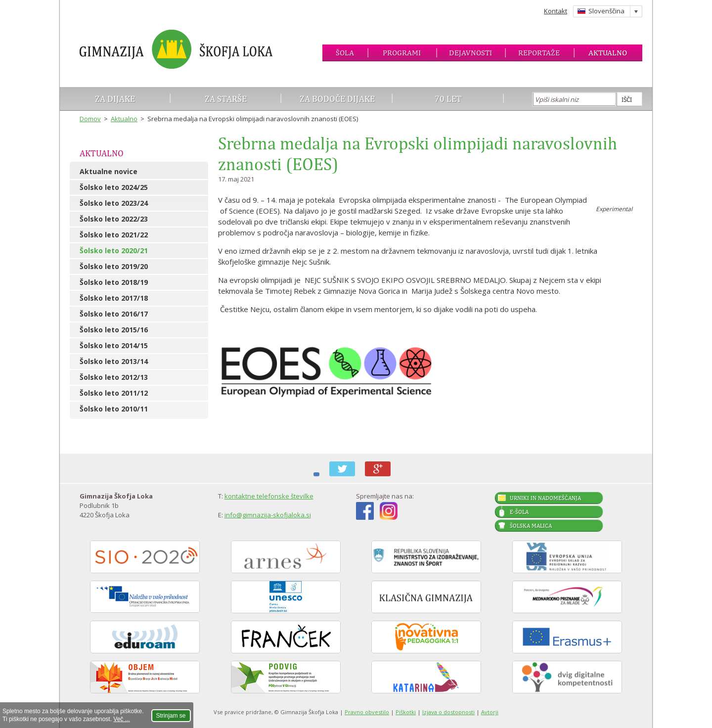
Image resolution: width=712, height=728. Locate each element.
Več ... (121, 719)
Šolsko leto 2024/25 (114, 187)
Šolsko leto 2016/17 (114, 314)
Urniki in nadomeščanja (545, 498)
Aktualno (608, 53)
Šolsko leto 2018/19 (114, 282)
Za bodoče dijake (337, 99)
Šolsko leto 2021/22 (114, 235)
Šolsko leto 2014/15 (114, 345)
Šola (345, 53)
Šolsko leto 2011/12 (114, 393)
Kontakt (556, 11)
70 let (448, 99)
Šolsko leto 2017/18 (114, 298)
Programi (402, 53)
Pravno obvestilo (367, 712)
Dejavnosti (470, 53)
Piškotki (406, 712)
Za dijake (115, 99)
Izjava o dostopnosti (448, 712)
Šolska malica (531, 526)
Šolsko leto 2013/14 (114, 361)
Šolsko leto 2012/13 (114, 377)
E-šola (519, 512)
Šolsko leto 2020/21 (114, 250)
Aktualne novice (109, 171)
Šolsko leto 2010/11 (114, 409)
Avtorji (490, 712)
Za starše (226, 99)
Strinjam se (171, 716)
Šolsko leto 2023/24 (114, 203)
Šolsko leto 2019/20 (114, 266)
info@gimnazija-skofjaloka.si (268, 515)
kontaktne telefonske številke (269, 496)
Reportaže (539, 53)
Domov (90, 119)
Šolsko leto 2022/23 (114, 219)
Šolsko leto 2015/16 (114, 330)
